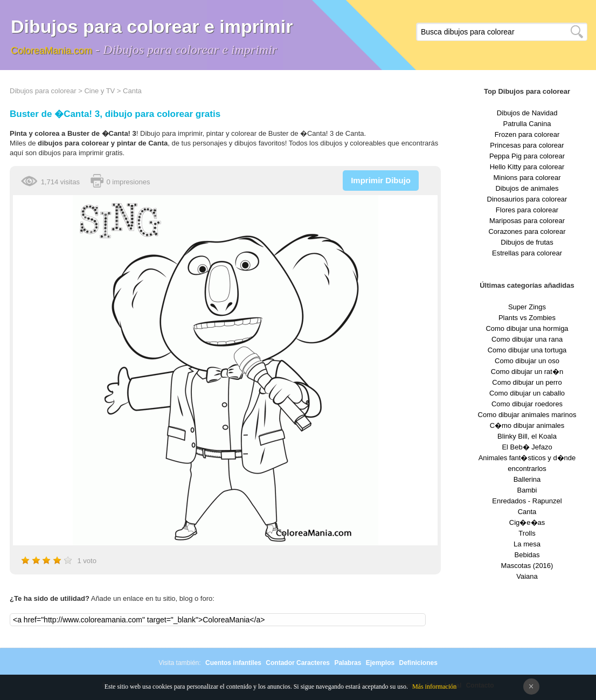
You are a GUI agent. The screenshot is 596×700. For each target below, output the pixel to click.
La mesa (527, 544)
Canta (132, 91)
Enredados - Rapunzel (527, 501)
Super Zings (527, 307)
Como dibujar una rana (527, 339)
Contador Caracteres (298, 663)
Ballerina (527, 479)
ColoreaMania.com (51, 51)
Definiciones (418, 663)
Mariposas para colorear (527, 221)
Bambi (527, 490)
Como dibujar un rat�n (527, 372)
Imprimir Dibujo (381, 180)
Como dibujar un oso (527, 361)
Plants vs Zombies (527, 318)
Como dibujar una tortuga (527, 350)
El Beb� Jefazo (527, 447)
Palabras (348, 663)
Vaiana (527, 576)
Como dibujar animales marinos (527, 415)
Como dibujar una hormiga (527, 328)
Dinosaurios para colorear (527, 199)
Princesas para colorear (527, 145)
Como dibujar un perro (527, 382)
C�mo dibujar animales (527, 425)
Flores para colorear (527, 210)
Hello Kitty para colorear (527, 167)
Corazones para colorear (527, 231)
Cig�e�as (527, 522)
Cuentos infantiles (233, 663)
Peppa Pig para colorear (527, 156)
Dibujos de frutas (527, 242)
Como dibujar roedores (527, 404)
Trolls (527, 533)
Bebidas (527, 555)
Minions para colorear (527, 178)
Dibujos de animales (527, 188)
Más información (434, 687)
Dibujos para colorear (43, 91)
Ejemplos (380, 663)
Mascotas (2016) (527, 566)
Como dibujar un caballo (527, 393)
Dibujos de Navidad (527, 113)
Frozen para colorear (527, 134)
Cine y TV (99, 91)
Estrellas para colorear (527, 253)
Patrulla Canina (527, 124)
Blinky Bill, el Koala (527, 436)
